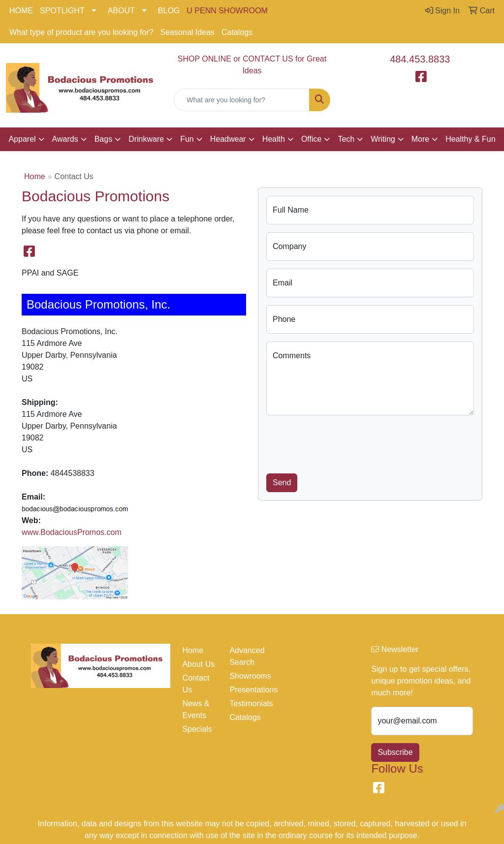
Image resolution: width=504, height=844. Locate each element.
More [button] (420, 139)
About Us (198, 664)
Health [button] (274, 139)
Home (35, 176)
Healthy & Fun (470, 139)
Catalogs (237, 32)
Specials (197, 729)
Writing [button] (383, 139)
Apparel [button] (22, 139)
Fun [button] (187, 139)
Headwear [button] (228, 139)
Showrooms (247, 676)
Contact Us (196, 684)
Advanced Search (247, 656)
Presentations (247, 690)
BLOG (169, 11)
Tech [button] (346, 139)
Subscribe (395, 752)
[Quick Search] (241, 100)
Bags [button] (103, 139)
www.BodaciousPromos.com (72, 532)
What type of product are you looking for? (81, 32)
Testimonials (247, 703)
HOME (21, 11)
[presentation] (341, 442)
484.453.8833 (420, 59)
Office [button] (312, 139)
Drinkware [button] (146, 139)
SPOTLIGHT (62, 11)
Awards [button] (65, 139)
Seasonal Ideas (188, 32)
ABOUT (121, 11)
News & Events (196, 709)
